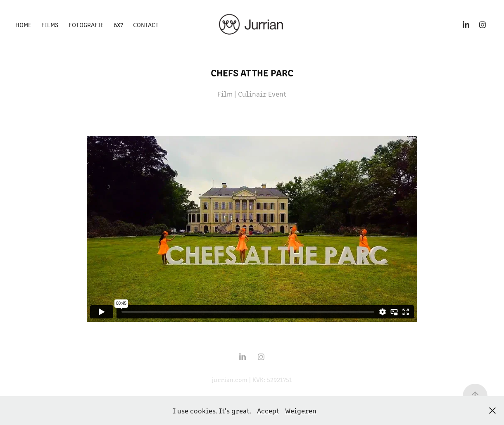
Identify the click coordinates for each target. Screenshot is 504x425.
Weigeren (301, 411)
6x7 (118, 25)
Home (23, 25)
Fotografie (86, 25)
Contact (146, 25)
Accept (268, 411)
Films (50, 25)
